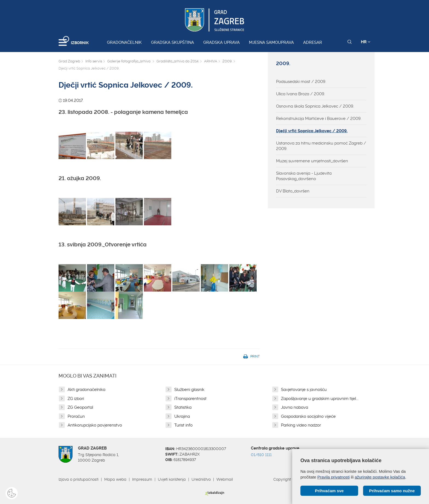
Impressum (142, 479)
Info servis (94, 61)
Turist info (183, 425)
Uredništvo (201, 479)
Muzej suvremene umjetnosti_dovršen (312, 161)
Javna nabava (295, 407)
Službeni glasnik (189, 390)
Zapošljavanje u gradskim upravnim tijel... (320, 399)
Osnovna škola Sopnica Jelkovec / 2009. (315, 106)
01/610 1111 (261, 455)
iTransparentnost (190, 399)
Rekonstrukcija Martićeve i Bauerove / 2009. (319, 119)
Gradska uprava (221, 42)
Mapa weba (115, 479)
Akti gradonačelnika (86, 390)
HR (366, 42)
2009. (227, 61)
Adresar (313, 42)
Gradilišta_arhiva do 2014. (178, 61)
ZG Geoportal (80, 407)
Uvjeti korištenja (172, 479)
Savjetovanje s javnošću (304, 390)
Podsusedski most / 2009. (301, 82)
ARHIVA (211, 61)
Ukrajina (182, 416)
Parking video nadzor (301, 425)
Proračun (76, 416)
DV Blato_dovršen (293, 191)
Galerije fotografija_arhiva (129, 61)
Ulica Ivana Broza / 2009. (301, 94)
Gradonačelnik (124, 42)
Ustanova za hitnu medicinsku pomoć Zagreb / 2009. (321, 146)
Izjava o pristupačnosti (79, 479)
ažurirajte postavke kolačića (380, 477)
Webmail (225, 479)
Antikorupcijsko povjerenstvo (95, 425)
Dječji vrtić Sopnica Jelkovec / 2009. (312, 131)
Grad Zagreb (69, 61)
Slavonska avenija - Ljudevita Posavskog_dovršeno (304, 176)
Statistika (183, 407)
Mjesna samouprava (271, 42)
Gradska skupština (173, 42)
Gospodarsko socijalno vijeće (308, 416)
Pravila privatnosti (334, 477)
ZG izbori (76, 399)
